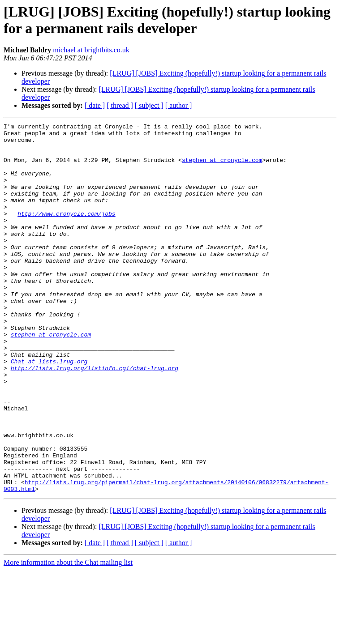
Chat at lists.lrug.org (49, 409)
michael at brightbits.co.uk (91, 50)
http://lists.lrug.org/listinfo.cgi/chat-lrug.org (95, 418)
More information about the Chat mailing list (68, 636)
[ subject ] (149, 105)
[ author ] (179, 105)
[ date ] (95, 105)
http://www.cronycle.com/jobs (66, 232)
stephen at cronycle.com (222, 168)
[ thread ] (120, 105)
